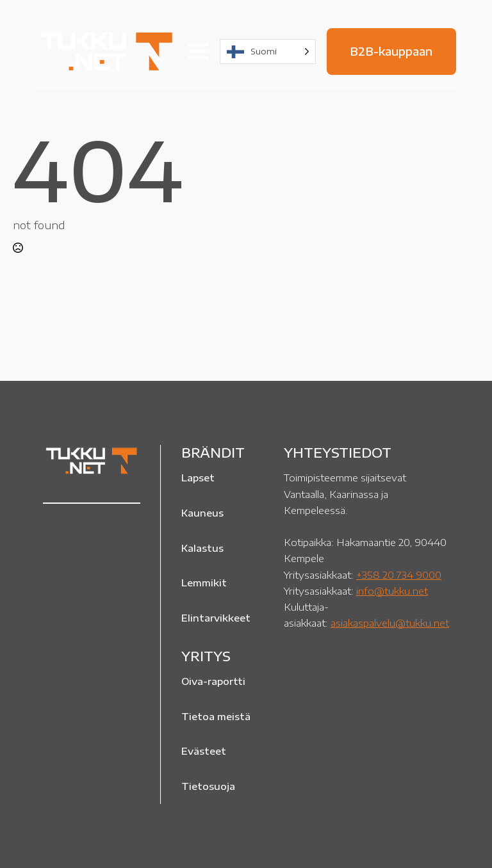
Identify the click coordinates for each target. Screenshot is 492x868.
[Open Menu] (199, 51)
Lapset (198, 478)
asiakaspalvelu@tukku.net (390, 623)
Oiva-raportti (213, 681)
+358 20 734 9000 (399, 575)
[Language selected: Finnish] (268, 52)
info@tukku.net (392, 591)
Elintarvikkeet (216, 618)
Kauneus (202, 513)
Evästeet (204, 751)
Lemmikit (204, 583)
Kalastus (202, 548)
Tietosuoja (208, 786)
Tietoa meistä (216, 716)
